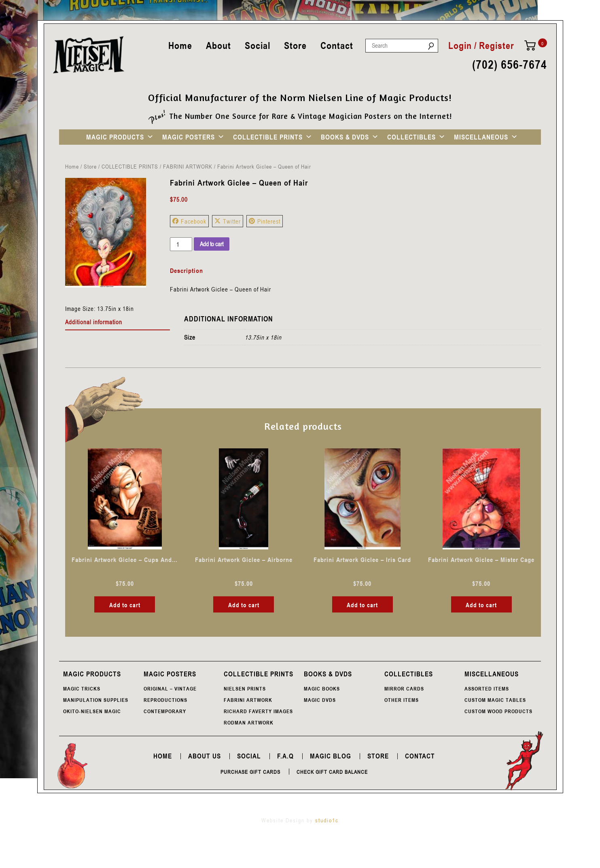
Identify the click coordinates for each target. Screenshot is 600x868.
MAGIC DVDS (320, 700)
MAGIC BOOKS (322, 688)
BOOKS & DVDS (345, 137)
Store (295, 45)
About (218, 45)
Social (258, 45)
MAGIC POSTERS (189, 137)
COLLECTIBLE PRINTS (268, 137)
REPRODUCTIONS (165, 700)
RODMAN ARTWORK (249, 722)
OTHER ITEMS (402, 700)
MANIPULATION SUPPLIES (96, 700)
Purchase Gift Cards (250, 772)
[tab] (118, 322)
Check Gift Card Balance (332, 772)
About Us (205, 756)
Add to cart (212, 244)
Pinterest (265, 221)
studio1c (327, 820)
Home (180, 45)
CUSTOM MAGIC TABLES (495, 700)
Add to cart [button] (125, 605)
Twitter (228, 221)
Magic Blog (331, 756)
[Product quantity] (181, 244)
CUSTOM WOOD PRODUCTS (498, 711)
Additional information (94, 322)
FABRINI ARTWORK (188, 166)
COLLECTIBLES (411, 137)
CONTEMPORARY (165, 711)
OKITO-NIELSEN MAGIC (92, 711)
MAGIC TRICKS (82, 688)
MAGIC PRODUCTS (115, 137)
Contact (337, 45)
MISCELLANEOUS (481, 137)
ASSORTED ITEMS (487, 688)
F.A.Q (285, 756)
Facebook (189, 221)
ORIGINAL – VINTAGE (170, 688)
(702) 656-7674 (510, 65)
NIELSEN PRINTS (245, 688)
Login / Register (481, 46)
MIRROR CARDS (404, 688)
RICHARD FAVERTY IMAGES (258, 711)
